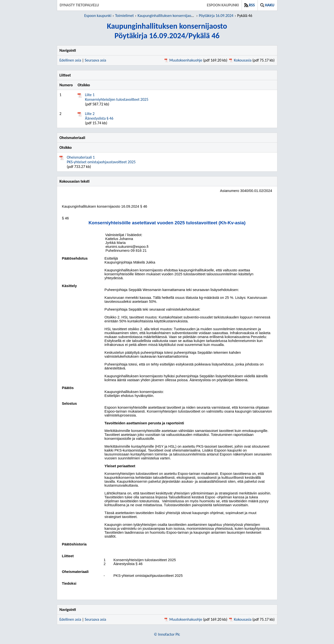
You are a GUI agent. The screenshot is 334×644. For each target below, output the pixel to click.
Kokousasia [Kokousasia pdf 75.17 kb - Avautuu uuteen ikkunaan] (243, 60)
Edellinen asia (70, 60)
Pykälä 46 (245, 16)
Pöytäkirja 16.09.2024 (216, 16)
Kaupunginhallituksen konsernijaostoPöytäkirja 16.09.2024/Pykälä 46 (167, 31)
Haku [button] (267, 5)
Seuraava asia (96, 60)
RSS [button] (250, 5)
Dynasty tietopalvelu (80, 5)
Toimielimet (124, 16)
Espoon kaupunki (223, 5)
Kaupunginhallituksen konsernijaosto (167, 16)
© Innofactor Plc (167, 634)
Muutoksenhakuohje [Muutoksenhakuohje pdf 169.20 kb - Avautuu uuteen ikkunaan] (186, 60)
